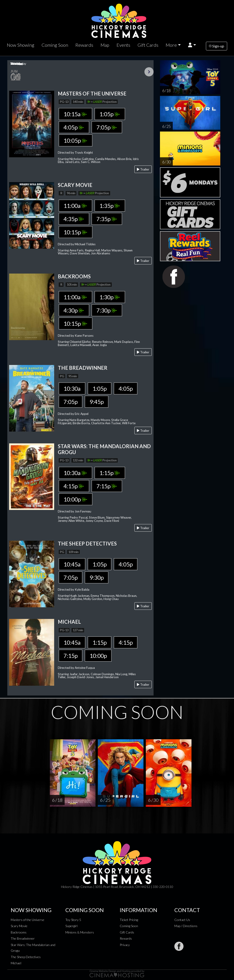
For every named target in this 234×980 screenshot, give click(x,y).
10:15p (75, 232)
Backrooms (19, 932)
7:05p (107, 127)
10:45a (72, 564)
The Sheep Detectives (26, 957)
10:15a (75, 114)
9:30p (97, 577)
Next (149, 72)
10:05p (75, 140)
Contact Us (182, 920)
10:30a (72, 388)
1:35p (110, 206)
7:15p (107, 486)
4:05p (74, 127)
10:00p (75, 499)
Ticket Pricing (129, 920)
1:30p (110, 297)
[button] (192, 45)
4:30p (74, 310)
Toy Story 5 (73, 920)
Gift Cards (148, 45)
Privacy (125, 945)
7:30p (107, 310)
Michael (16, 963)
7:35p (107, 219)
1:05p (110, 114)
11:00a (75, 206)
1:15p (110, 473)
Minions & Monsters (80, 932)
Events (123, 45)
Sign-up (217, 46)
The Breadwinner (23, 938)
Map (105, 45)
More (171, 45)
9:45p (97, 402)
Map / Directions (186, 926)
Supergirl (71, 926)
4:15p (74, 486)
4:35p (74, 219)
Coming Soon (55, 45)
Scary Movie (19, 926)
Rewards (84, 45)
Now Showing (21, 45)
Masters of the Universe (28, 920)
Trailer (143, 169)
